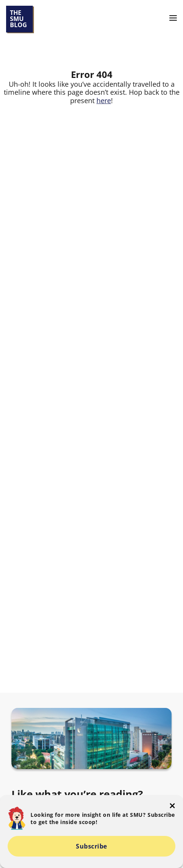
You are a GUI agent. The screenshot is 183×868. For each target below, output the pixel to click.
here (104, 100)
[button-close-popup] (172, 806)
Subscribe (91, 846)
